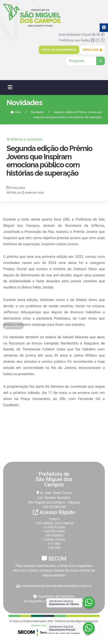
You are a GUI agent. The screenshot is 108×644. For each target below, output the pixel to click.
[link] (32, 26)
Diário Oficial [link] (54, 540)
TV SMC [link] (54, 544)
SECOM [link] (54, 548)
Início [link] (16, 112)
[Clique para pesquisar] (86, 61)
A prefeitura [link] (54, 527)
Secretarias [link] (54, 531)
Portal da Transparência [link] (59, 50)
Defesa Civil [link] (92, 50)
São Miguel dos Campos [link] (54, 523)
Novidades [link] (37, 112)
